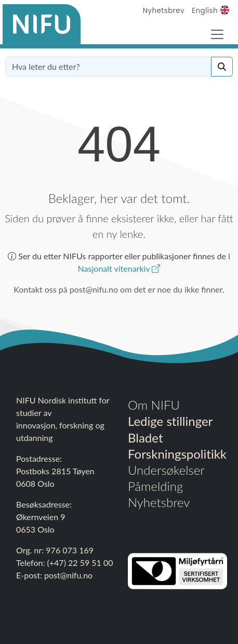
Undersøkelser (166, 470)
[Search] (222, 67)
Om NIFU (154, 405)
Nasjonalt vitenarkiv (119, 268)
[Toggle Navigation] (217, 34)
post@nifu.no (68, 575)
